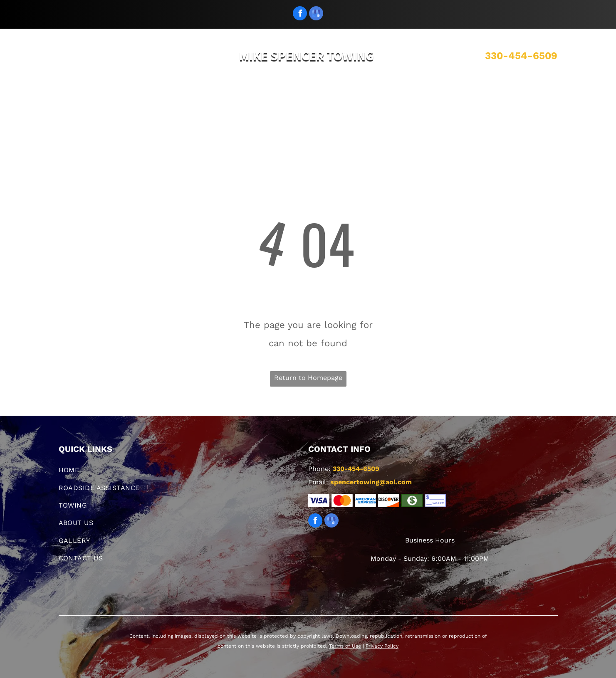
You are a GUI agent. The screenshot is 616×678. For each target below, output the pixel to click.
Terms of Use (345, 646)
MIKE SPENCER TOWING (307, 56)
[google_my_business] (316, 14)
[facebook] (300, 14)
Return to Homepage (308, 378)
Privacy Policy (382, 646)
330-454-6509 (521, 56)
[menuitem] (166, 101)
